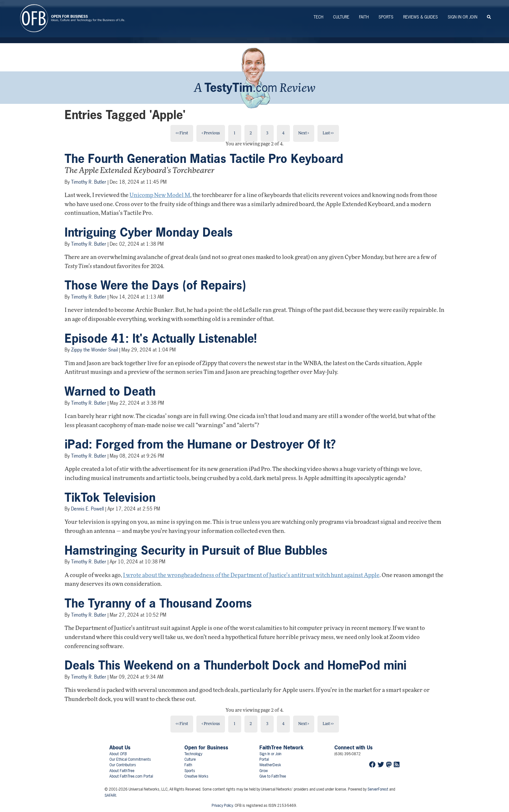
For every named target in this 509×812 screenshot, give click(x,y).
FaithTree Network (281, 747)
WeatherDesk (270, 765)
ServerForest (378, 789)
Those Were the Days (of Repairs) (155, 285)
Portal (264, 759)
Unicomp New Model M (160, 196)
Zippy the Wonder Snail (94, 350)
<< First (182, 133)
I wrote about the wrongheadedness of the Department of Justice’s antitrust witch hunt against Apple (251, 576)
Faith (364, 17)
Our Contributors (123, 765)
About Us (120, 747)
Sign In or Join (462, 17)
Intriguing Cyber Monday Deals (149, 232)
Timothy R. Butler (89, 182)
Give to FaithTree (273, 776)
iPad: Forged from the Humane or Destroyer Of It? (200, 444)
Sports (386, 17)
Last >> (328, 133)
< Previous (211, 133)
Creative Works (196, 776)
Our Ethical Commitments (130, 759)
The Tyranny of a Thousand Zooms (158, 603)
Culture (341, 17)
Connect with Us (354, 747)
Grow (264, 771)
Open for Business (206, 747)
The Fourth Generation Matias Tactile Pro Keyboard (204, 159)
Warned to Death (110, 391)
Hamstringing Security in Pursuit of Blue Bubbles (196, 550)
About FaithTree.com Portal (131, 776)
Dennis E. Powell (87, 509)
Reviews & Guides (421, 17)
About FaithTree (122, 771)
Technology (193, 754)
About (118, 754)
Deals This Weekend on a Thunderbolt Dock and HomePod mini (236, 665)
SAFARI (110, 795)
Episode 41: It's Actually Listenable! (161, 338)
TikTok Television (110, 498)
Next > (304, 133)
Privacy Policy (222, 806)
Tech (318, 17)
